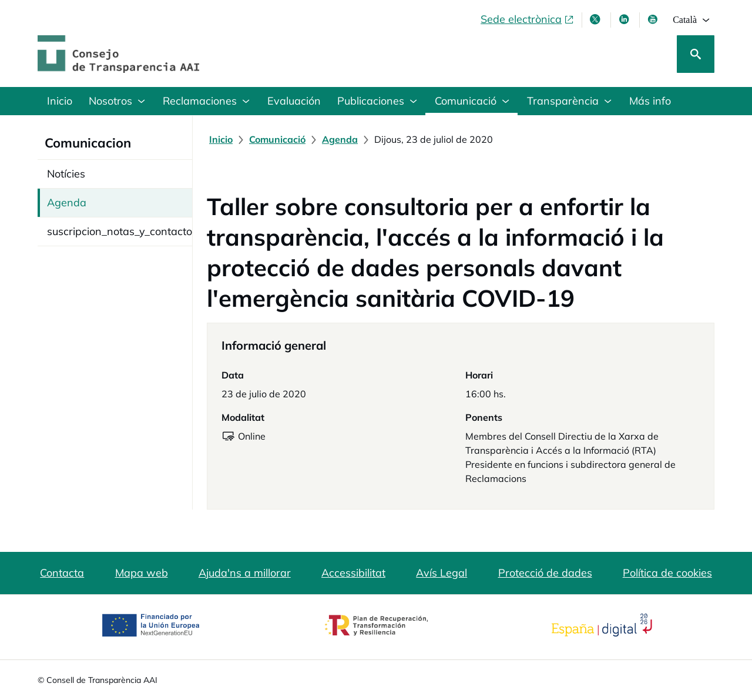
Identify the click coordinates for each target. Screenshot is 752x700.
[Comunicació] (277, 139)
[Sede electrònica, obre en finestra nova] (528, 19)
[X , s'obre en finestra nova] (596, 19)
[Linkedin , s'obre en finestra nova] (625, 19)
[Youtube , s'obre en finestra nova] (654, 19)
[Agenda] (340, 139)
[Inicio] (221, 139)
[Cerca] (696, 54)
